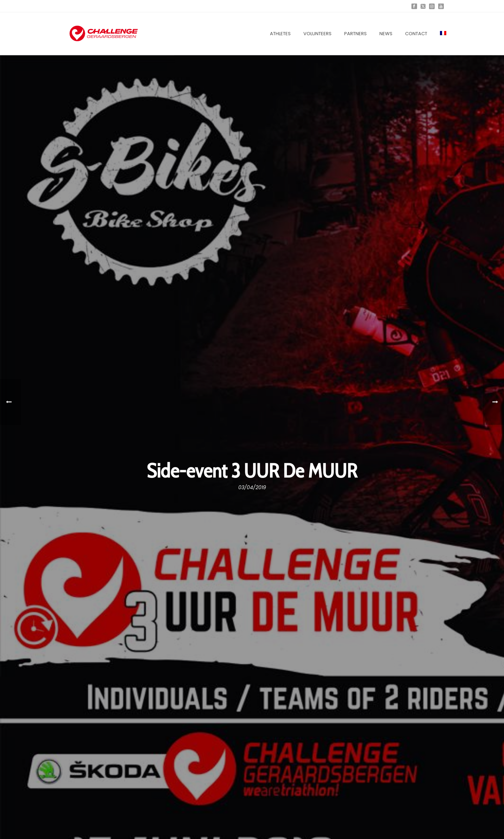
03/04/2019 (252, 487)
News (386, 34)
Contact (416, 34)
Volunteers (317, 34)
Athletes (280, 34)
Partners (355, 34)
